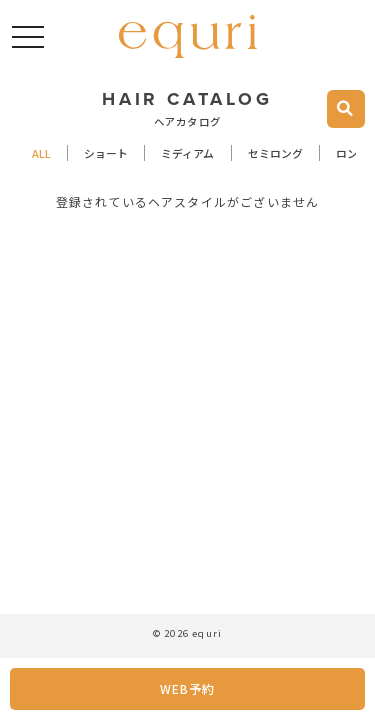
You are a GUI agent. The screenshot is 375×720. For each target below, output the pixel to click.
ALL (41, 152)
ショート (106, 152)
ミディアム (187, 152)
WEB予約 (187, 688)
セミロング (275, 152)
